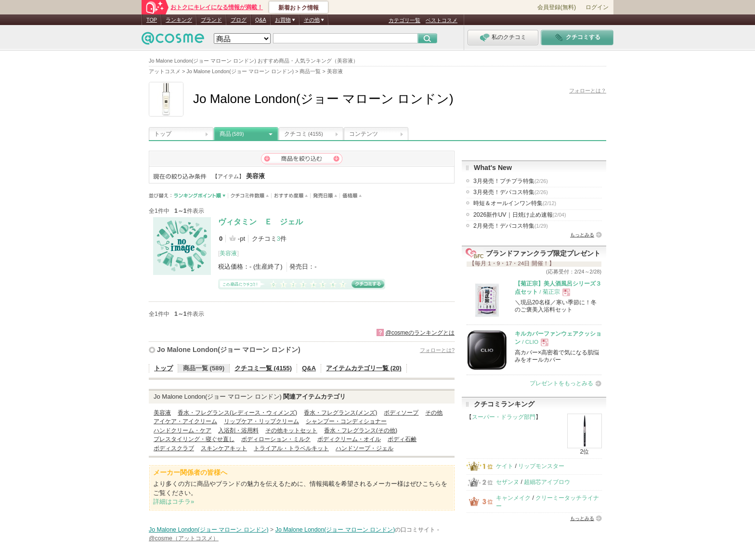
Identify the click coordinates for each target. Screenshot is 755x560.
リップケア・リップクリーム (261, 421)
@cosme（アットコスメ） (184, 538)
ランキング (179, 20)
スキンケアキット (224, 448)
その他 (434, 413)
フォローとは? (437, 350)
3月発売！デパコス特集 (511, 192)
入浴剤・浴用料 (238, 430)
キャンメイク (513, 498)
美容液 (228, 253)
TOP (152, 20)
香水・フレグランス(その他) (361, 430)
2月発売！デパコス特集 (511, 226)
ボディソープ (401, 413)
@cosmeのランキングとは (420, 333)
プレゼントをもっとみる (561, 383)
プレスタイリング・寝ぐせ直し (194, 439)
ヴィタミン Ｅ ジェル (260, 222)
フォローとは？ (588, 91)
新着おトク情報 (299, 8)
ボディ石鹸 (402, 439)
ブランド (211, 20)
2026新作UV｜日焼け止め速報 (520, 215)
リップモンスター (541, 466)
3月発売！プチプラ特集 (511, 181)
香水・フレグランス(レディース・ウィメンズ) (237, 413)
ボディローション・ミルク (276, 439)
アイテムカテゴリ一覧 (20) (364, 368)
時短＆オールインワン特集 (515, 203)
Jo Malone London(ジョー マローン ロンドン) (229, 350)
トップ (163, 134)
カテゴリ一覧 (404, 20)
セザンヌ (508, 482)
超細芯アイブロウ (547, 482)
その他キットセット (291, 430)
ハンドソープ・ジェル (364, 448)
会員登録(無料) (557, 7)
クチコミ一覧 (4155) (263, 368)
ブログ (239, 20)
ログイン (597, 7)
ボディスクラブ (174, 448)
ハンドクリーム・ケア (182, 430)
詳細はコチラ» (174, 501)
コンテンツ (364, 134)
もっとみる (582, 235)
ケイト (505, 466)
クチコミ (304, 134)
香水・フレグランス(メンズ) (340, 413)
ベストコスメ (442, 20)
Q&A (261, 20)
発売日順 (325, 196)
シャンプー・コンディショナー (346, 421)
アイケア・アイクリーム (185, 421)
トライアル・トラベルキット (291, 448)
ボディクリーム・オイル (349, 439)
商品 (232, 134)
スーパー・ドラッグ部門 (504, 417)
